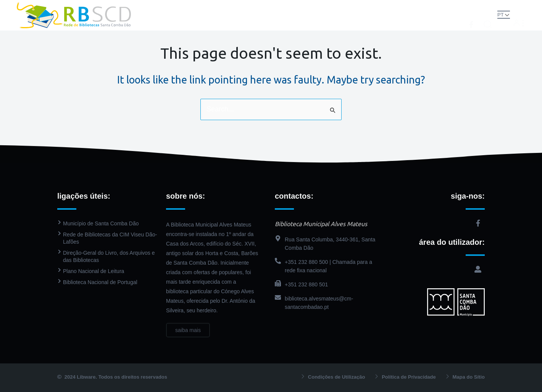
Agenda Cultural (372, 7)
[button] (488, 14)
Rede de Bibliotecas (176, 7)
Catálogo (276, 7)
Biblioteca (233, 7)
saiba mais (188, 336)
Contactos (271, 23)
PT (501, 15)
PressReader (319, 7)
